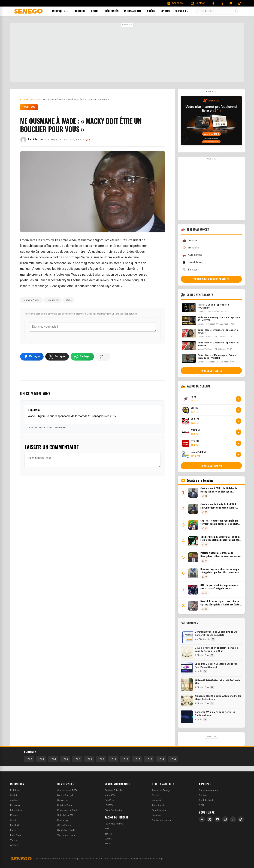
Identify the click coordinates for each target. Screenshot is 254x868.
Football (15, 825)
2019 (113, 759)
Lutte (13, 830)
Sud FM (108, 839)
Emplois (190, 240)
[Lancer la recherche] (237, 11)
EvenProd (110, 800)
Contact (203, 795)
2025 (41, 759)
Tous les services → (67, 835)
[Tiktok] (240, 3)
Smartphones (193, 262)
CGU (201, 805)
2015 (161, 759)
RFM (107, 829)
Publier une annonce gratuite (211, 279)
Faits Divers (16, 835)
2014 (173, 759)
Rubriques (65, 11)
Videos (14, 840)
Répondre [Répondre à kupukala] (60, 427)
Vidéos (156, 11)
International (138, 11)
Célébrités (117, 11)
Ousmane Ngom (31, 300)
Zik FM (108, 834)
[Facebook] (213, 3)
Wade (69, 300)
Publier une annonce (162, 820)
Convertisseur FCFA (67, 790)
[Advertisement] (127, 53)
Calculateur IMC (65, 815)
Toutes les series (211, 371)
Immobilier (191, 248)
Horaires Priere (65, 805)
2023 (65, 759)
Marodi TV (110, 795)
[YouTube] (231, 3)
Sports (170, 11)
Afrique (14, 845)
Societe (14, 795)
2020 (101, 759)
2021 (89, 759)
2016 (149, 759)
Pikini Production (114, 810)
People (14, 815)
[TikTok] (241, 819)
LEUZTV (109, 805)
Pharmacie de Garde (68, 810)
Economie (15, 805)
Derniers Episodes (114, 790)
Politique (84, 11)
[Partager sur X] (57, 356)
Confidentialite (207, 800)
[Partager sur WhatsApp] (82, 356)
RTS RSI (108, 844)
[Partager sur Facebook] (32, 356)
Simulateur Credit (66, 830)
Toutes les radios (211, 466)
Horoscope (63, 820)
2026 (29, 759)
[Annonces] (175, 3)
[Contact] (198, 3)
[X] (210, 819)
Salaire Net (63, 800)
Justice (100, 11)
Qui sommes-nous (208, 790)
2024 (53, 759)
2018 (125, 759)
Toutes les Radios (114, 824)
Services (187, 11)
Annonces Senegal (161, 790)
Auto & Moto (192, 255)
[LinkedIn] (233, 819)
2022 (77, 759)
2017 (137, 759)
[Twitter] (222, 3)
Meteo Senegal (65, 795)
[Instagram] (225, 819)
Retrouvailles (53, 300)
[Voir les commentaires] (103, 357)
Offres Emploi (64, 825)
